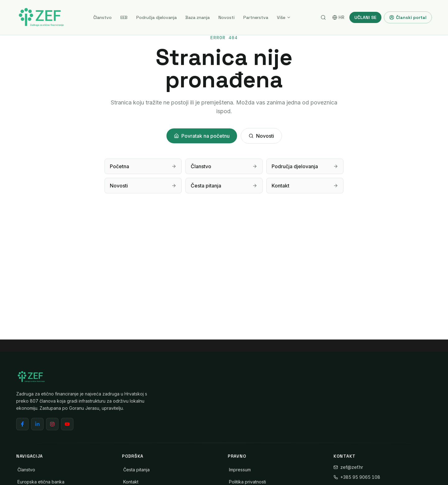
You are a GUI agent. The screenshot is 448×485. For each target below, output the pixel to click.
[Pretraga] (323, 17)
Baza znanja (198, 17)
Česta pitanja (136, 470)
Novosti (226, 17)
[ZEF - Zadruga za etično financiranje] (41, 17)
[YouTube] (67, 424)
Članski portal (408, 17)
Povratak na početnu (202, 136)
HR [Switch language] (338, 17)
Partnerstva (256, 17)
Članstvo (103, 17)
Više (284, 17)
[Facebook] (22, 424)
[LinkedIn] (37, 424)
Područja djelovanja (156, 17)
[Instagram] (52, 424)
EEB (124, 17)
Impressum (240, 470)
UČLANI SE (365, 17)
